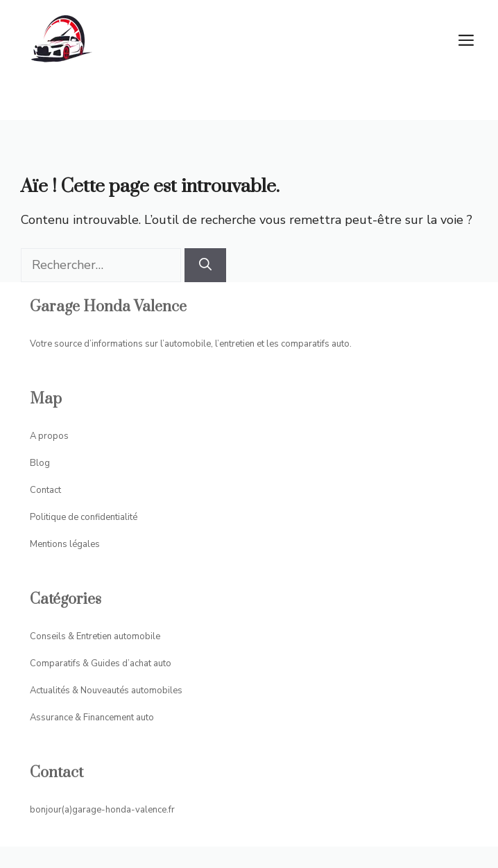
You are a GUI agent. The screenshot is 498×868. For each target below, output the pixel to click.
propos (53, 436)
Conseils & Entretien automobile (95, 636)
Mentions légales (65, 544)
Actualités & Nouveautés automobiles (106, 691)
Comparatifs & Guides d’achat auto (101, 663)
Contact (45, 490)
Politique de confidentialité (84, 517)
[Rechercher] (205, 265)
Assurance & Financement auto (92, 718)
